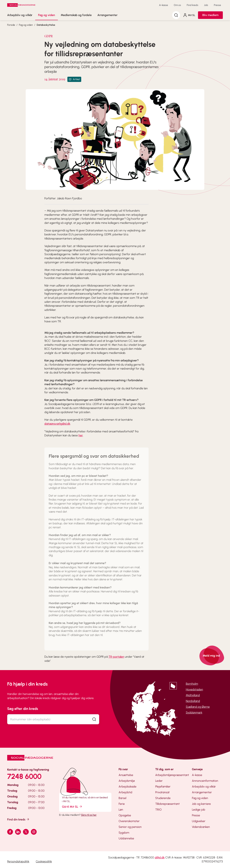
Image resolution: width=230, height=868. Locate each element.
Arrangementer (107, 15)
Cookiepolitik (44, 861)
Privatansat (162, 792)
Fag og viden (47, 15)
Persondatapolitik (18, 861)
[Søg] (176, 15)
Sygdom (124, 833)
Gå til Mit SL (72, 807)
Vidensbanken (201, 827)
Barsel (122, 798)
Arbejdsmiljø (127, 781)
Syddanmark (194, 712)
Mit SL (189, 15)
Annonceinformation (205, 781)
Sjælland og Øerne (198, 707)
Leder (159, 781)
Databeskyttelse (46, 25)
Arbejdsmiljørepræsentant (172, 775)
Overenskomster (129, 821)
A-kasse (164, 5)
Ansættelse (126, 775)
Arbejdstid (125, 792)
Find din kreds (18, 819)
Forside (11, 25)
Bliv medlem (210, 15)
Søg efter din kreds (23, 709)
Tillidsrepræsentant (167, 804)
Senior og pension (130, 827)
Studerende (163, 798)
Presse (217, 5)
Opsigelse (125, 815)
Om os (177, 5)
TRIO (158, 810)
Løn (121, 810)
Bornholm (192, 684)
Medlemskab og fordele (76, 15)
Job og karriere (201, 804)
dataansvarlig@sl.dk (57, 424)
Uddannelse (126, 838)
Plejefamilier (163, 787)
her (81, 435)
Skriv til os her (89, 815)
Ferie (122, 804)
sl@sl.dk (160, 857)
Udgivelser (199, 821)
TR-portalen (116, 657)
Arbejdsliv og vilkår (20, 15)
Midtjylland (193, 695)
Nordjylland (193, 701)
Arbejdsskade (127, 787)
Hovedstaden (194, 689)
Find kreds (192, 5)
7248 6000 (24, 776)
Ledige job (199, 810)
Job (206, 5)
